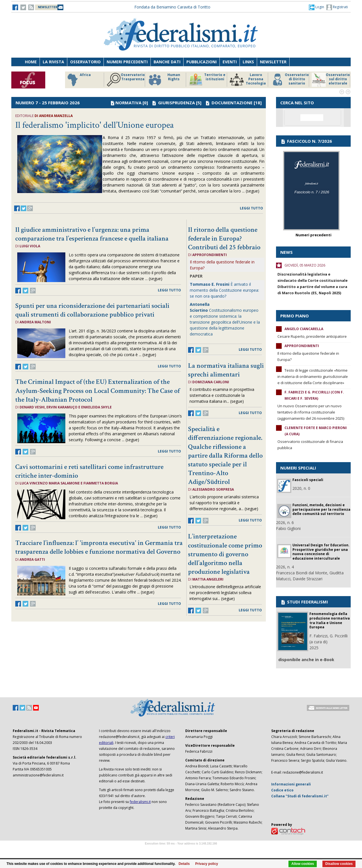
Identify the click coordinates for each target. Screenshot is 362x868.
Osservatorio (85, 62)
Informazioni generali (291, 784)
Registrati (337, 7)
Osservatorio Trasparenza (126, 80)
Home (31, 62)
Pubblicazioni (202, 62)
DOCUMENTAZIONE (232, 103)
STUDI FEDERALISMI (304, 602)
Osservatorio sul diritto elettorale (331, 80)
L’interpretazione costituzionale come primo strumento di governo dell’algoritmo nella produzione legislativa (225, 554)
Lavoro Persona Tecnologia (248, 80)
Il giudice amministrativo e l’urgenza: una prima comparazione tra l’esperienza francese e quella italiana (92, 234)
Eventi (230, 62)
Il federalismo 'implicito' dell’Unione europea (94, 125)
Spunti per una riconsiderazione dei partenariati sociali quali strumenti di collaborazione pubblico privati (92, 310)
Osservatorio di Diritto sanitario (290, 80)
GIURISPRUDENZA (176, 103)
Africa (78, 80)
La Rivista (53, 62)
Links (248, 62)
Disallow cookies (339, 864)
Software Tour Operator (181, 850)
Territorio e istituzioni (207, 80)
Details (184, 864)
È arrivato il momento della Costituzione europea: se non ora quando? (224, 290)
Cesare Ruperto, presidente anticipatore (312, 336)
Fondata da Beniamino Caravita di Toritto (172, 7)
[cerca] (312, 118)
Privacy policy (207, 864)
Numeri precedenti (127, 62)
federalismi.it (140, 802)
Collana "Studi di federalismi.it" (300, 796)
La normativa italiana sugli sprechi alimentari (226, 370)
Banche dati (167, 62)
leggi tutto (251, 208)
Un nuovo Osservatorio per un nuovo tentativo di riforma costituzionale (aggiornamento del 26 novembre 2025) (311, 412)
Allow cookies (303, 864)
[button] (316, 7)
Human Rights (164, 80)
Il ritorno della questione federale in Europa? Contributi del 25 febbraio (224, 238)
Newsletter (273, 62)
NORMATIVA (128, 103)
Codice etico (282, 790)
